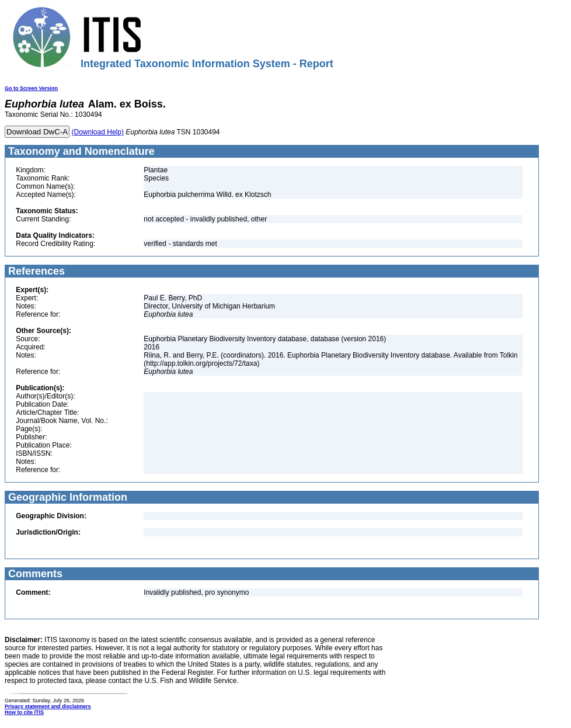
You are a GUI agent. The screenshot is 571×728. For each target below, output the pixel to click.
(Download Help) (98, 132)
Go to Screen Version (31, 88)
